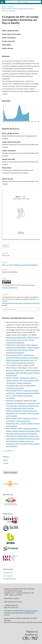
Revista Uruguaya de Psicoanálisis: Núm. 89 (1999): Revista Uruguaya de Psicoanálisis (23, 350)
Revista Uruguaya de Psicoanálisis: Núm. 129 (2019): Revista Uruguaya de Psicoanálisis (23, 444)
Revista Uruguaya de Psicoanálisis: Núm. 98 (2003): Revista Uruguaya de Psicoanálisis (23, 413)
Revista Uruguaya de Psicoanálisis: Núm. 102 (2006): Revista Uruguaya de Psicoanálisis (23, 373)
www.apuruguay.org (11, 607)
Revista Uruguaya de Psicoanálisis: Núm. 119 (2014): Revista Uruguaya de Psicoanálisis (23, 396)
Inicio (4, 7)
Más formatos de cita (10, 309)
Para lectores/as (8, 573)
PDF (6, 246)
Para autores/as (8, 576)
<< (3, 451)
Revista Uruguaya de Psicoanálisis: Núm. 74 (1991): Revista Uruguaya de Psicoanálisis (23, 340)
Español (6, 463)
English (6, 460)
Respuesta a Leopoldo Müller (16, 337)
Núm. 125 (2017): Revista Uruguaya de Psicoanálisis (18, 9)
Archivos (10, 7)
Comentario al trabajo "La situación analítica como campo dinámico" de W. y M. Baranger (23, 380)
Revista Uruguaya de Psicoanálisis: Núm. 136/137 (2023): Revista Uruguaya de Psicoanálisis (21, 385)
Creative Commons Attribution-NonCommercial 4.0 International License (21, 613)
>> (12, 451)
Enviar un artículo (10, 472)
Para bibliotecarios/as (10, 579)
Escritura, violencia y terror (16, 370)
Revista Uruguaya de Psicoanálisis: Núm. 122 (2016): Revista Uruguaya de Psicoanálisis (23, 423)
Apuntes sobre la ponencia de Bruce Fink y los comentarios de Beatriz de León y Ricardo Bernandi (23, 439)
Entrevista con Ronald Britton (16, 348)
